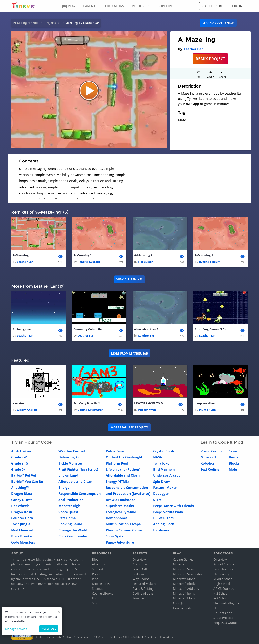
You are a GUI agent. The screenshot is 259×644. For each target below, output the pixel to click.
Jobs (95, 579)
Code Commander (73, 536)
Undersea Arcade (167, 475)
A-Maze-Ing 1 (83, 255)
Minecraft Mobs (184, 579)
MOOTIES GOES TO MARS (150, 403)
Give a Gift (140, 569)
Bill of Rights (163, 518)
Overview (139, 560)
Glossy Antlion (27, 410)
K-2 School (221, 594)
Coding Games (183, 560)
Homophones (117, 518)
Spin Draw (161, 482)
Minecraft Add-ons (186, 589)
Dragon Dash (22, 512)
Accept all (49, 629)
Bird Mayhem (164, 469)
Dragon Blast (22, 494)
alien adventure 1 (146, 329)
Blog (95, 560)
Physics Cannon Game (124, 530)
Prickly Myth (147, 410)
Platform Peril (117, 463)
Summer (139, 598)
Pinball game (22, 329)
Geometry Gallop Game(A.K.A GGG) (90, 329)
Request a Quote (225, 623)
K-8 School (221, 598)
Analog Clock (164, 524)
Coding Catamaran (90, 410)
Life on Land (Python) (123, 469)
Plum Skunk (207, 410)
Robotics (208, 463)
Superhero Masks (120, 506)
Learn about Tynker (218, 23)
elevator (19, 403)
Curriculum (140, 564)
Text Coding (210, 469)
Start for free (213, 6)
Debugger (161, 494)
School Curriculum (226, 564)
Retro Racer (115, 451)
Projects (50, 23)
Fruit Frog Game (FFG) (210, 329)
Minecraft (208, 457)
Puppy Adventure (120, 542)
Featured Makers (144, 584)
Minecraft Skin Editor (188, 574)
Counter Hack (22, 518)
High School (222, 584)
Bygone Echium (210, 262)
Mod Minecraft (23, 530)
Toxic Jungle (21, 524)
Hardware (161, 530)
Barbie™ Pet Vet (24, 475)
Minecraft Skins (184, 569)
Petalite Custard (89, 262)
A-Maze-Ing (21, 255)
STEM (157, 500)
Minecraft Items (184, 594)
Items (233, 457)
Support (98, 569)
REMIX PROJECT (210, 59)
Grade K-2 (19, 457)
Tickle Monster (70, 463)
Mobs (233, 469)
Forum (97, 598)
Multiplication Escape (123, 524)
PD (215, 608)
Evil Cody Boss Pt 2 (87, 403)
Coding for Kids (28, 23)
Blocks (234, 463)
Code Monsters (23, 542)
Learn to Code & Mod (222, 442)
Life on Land (68, 475)
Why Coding (141, 579)
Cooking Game (70, 524)
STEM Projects (223, 618)
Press (96, 574)
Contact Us (166, 637)
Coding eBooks (102, 594)
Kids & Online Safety (129, 637)
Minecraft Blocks (185, 584)
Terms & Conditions (78, 637)
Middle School (223, 579)
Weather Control (72, 451)
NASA (158, 457)
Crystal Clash (164, 451)
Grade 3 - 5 (20, 463)
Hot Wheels (20, 506)
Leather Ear (193, 49)
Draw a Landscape (121, 500)
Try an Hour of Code (31, 442)
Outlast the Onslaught (124, 457)
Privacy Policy (103, 637)
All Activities (21, 451)
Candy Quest (21, 500)
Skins (233, 451)
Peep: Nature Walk (168, 512)
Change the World (73, 530)
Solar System (116, 536)
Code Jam (180, 603)
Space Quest (68, 512)
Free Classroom (224, 569)
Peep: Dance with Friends (174, 506)
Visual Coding (211, 451)
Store (96, 603)
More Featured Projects (130, 428)
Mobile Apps (101, 584)
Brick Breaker (22, 536)
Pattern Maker (165, 488)
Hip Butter (145, 262)
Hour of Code (182, 608)
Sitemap (98, 589)
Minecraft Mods (184, 598)
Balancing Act (70, 457)
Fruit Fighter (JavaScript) (78, 469)
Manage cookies (16, 629)
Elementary (221, 574)
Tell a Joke (161, 463)
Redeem (138, 574)
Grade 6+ (18, 469)
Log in (237, 6)
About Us (99, 564)
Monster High (69, 506)
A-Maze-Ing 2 (143, 255)
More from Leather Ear (129, 353)
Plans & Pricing (143, 589)
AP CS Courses (223, 589)
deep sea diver (205, 403)
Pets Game (67, 518)
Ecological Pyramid (121, 512)
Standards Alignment (228, 603)
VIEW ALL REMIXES (129, 279)
